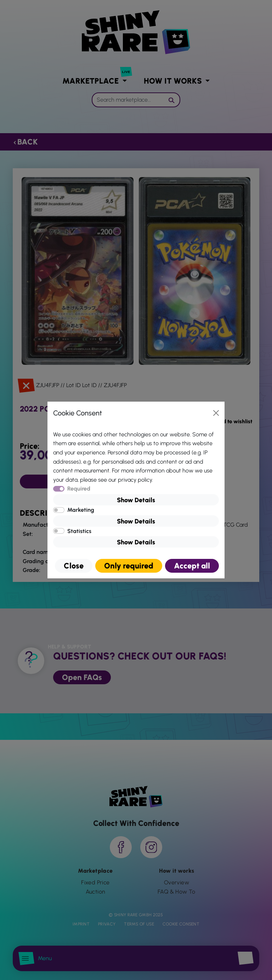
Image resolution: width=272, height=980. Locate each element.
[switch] (59, 510)
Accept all (192, 566)
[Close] (216, 413)
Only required (129, 566)
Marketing (81, 510)
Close (74, 566)
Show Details (136, 500)
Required (79, 489)
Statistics (79, 531)
